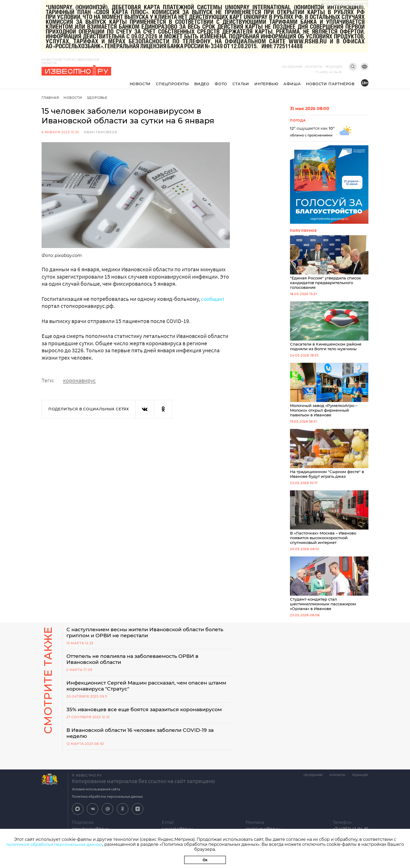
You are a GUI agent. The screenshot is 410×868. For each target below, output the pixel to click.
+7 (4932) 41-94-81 (329, 72)
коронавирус (79, 380)
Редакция (334, 67)
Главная (50, 98)
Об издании (292, 67)
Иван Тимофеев (100, 132)
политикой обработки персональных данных (54, 844)
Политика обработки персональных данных (107, 803)
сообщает (213, 299)
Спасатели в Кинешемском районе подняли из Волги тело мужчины (329, 327)
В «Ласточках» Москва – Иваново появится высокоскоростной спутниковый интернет (329, 521)
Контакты (314, 67)
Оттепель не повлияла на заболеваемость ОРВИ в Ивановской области (136, 664)
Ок (205, 860)
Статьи (241, 84)
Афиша (292, 84)
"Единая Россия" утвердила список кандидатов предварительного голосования (329, 263)
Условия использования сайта (96, 796)
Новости (140, 84)
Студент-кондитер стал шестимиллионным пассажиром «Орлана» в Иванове (329, 588)
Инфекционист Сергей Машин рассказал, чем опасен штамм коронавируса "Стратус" (141, 691)
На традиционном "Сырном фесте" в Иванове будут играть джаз (329, 456)
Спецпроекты (172, 84)
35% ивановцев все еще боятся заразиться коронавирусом (148, 715)
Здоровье (98, 98)
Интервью (266, 84)
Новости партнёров (330, 84)
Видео (202, 84)
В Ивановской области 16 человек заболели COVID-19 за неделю (144, 739)
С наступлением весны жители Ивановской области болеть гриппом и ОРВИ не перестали (139, 637)
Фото (221, 84)
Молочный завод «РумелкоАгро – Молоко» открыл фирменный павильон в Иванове (329, 392)
